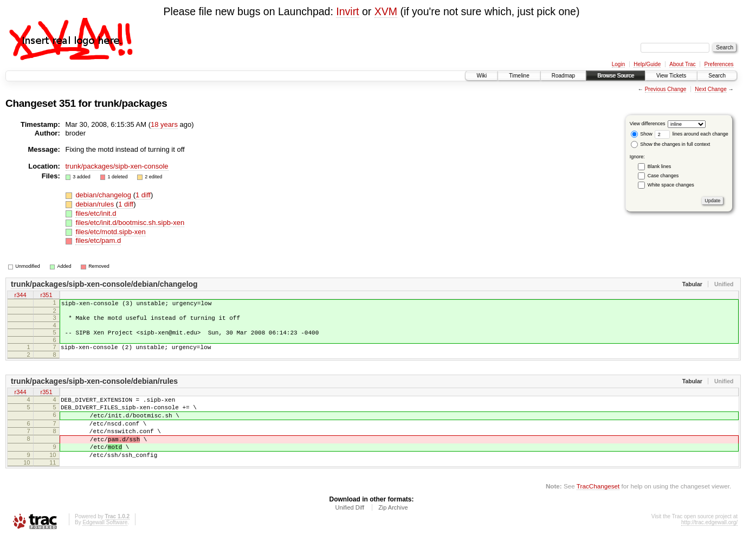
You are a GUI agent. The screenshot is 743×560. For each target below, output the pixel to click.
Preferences (719, 64)
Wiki (482, 76)
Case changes (663, 176)
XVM (386, 11)
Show (642, 134)
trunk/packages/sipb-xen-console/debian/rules (94, 389)
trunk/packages (131, 103)
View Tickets (671, 76)
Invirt (347, 11)
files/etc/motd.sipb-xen (110, 232)
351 (67, 103)
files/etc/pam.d (98, 240)
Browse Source (616, 76)
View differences (648, 124)
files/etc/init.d (96, 213)
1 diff (143, 195)
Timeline (519, 76)
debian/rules (95, 204)
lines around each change (692, 134)
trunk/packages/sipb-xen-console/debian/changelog (104, 284)
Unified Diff (350, 530)
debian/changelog (104, 195)
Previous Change (666, 89)
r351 (46, 295)
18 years (164, 124)
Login (618, 64)
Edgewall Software (105, 545)
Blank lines (660, 166)
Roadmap (563, 76)
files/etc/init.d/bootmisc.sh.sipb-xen (130, 223)
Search (717, 76)
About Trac (682, 64)
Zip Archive (393, 530)
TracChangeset (598, 509)
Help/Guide (647, 64)
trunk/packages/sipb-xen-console (117, 166)
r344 (20, 295)
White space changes (671, 185)
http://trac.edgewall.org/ (709, 545)
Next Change (710, 89)
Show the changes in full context (671, 144)
